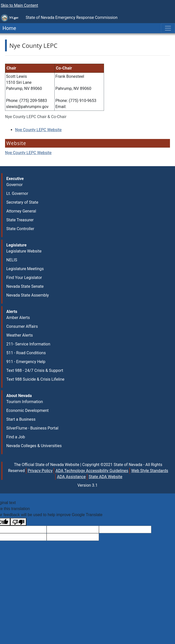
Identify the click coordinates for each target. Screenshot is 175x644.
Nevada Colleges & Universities (34, 446)
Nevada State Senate (25, 286)
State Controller (20, 229)
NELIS (12, 260)
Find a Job (16, 437)
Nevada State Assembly (28, 295)
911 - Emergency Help (26, 362)
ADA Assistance (71, 477)
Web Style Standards (150, 471)
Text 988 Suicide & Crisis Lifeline (35, 379)
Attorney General (21, 211)
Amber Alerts (18, 318)
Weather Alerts (20, 335)
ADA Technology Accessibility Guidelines (92, 471)
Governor (14, 185)
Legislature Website (24, 251)
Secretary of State (22, 202)
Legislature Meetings (25, 269)
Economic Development (27, 410)
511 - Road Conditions (26, 353)
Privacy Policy (40, 471)
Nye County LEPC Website (38, 130)
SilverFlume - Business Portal (32, 428)
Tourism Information (25, 402)
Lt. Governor (17, 193)
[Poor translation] (18, 522)
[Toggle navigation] (168, 28)
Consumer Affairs (22, 326)
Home (8, 28)
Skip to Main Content (19, 5)
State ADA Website (106, 477)
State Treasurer (20, 220)
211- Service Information (28, 344)
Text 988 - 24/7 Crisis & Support (35, 370)
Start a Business (21, 419)
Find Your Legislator (24, 278)
